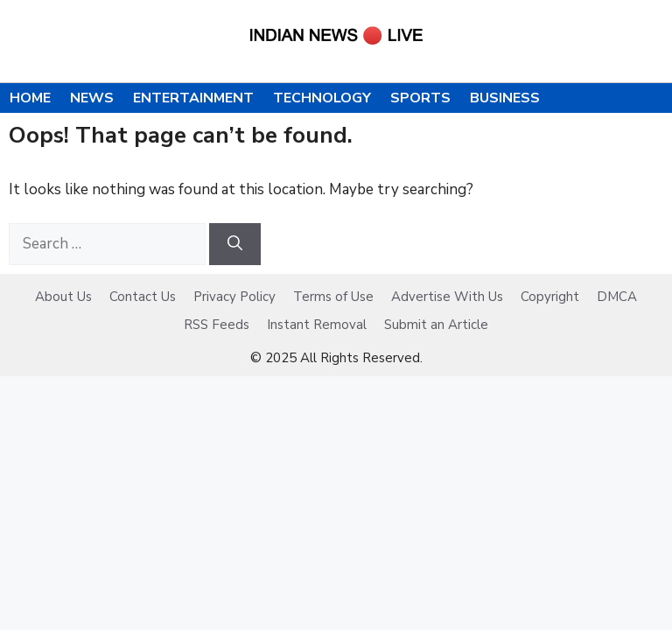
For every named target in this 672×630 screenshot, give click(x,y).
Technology (322, 98)
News (92, 98)
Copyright (550, 297)
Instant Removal (317, 325)
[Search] (235, 244)
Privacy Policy (234, 297)
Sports (420, 98)
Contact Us (143, 297)
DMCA (617, 297)
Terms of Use (333, 297)
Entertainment (193, 98)
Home (30, 98)
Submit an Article (436, 325)
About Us (63, 297)
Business (505, 98)
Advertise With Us (447, 297)
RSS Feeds (217, 325)
